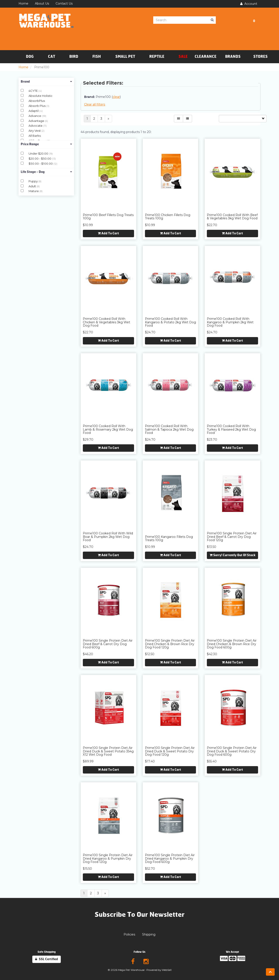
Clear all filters (95, 104)
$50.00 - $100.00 (41, 164)
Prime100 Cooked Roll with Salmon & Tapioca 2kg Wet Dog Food (169, 429)
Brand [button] (46, 82)
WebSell (167, 970)
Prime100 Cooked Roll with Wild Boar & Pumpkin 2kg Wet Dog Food (108, 537)
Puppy (33, 181)
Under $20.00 (39, 153)
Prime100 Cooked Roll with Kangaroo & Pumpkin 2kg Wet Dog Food (230, 322)
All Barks (35, 136)
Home (23, 67)
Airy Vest (35, 131)
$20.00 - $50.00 (40, 159)
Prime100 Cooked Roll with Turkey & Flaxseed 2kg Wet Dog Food (231, 429)
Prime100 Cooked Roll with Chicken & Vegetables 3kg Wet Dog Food (106, 322)
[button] (254, 20)
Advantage (37, 121)
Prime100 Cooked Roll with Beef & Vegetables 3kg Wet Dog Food (232, 217)
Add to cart (108, 233)
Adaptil (34, 111)
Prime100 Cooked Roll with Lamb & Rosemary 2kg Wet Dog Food (108, 429)
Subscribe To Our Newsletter (140, 915)
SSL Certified (47, 959)
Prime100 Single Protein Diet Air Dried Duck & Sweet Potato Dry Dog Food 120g (170, 751)
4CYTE (33, 91)
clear (116, 97)
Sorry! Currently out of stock (233, 555)
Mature (34, 191)
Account (249, 4)
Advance (35, 116)
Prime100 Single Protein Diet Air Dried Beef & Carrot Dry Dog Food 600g (108, 644)
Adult (33, 186)
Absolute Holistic (41, 96)
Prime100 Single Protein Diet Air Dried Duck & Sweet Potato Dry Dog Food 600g (232, 751)
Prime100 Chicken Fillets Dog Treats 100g (168, 217)
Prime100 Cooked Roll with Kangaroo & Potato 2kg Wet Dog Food (170, 322)
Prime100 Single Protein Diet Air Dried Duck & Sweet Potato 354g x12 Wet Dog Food (108, 751)
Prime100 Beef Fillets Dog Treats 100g (108, 217)
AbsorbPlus (37, 101)
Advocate (36, 126)
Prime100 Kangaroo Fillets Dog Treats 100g (169, 538)
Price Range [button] (46, 144)
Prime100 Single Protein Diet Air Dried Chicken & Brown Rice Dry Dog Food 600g (232, 644)
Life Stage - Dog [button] (46, 172)
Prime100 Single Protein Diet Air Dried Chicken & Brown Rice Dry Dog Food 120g (170, 644)
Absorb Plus (37, 106)
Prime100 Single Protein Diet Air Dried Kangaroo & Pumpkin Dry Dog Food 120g (108, 858)
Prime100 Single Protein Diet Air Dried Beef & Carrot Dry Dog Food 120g (232, 537)
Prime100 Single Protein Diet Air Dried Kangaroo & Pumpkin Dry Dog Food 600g (170, 858)
